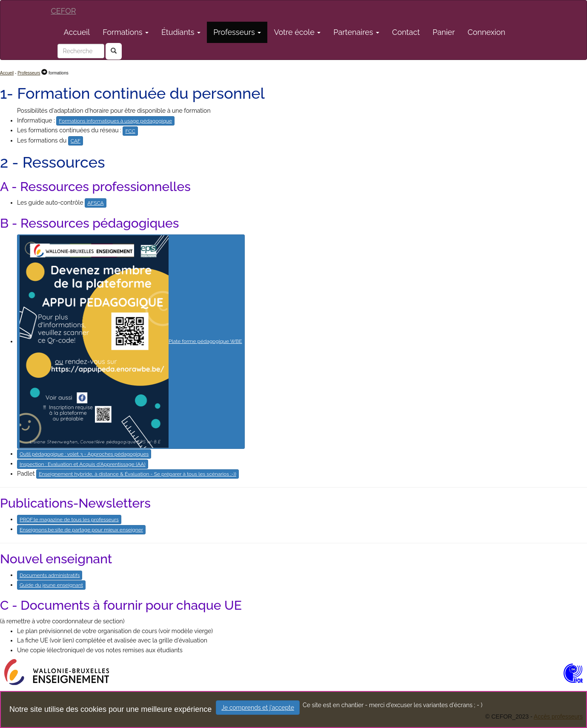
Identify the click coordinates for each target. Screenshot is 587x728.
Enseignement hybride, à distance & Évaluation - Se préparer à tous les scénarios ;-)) (137, 474)
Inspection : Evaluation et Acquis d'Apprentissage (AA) (83, 464)
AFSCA (96, 203)
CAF (76, 141)
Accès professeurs (558, 717)
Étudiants (181, 32)
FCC (130, 131)
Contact (406, 32)
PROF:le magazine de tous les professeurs (69, 520)
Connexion (487, 32)
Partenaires (356, 32)
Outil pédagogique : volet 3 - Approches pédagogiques (84, 454)
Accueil (77, 32)
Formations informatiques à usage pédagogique (115, 121)
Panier (444, 32)
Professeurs (237, 32)
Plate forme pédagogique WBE (131, 342)
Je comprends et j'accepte (258, 708)
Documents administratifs (50, 575)
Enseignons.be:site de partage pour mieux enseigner (81, 530)
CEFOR (64, 11)
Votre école (297, 32)
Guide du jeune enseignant (51, 585)
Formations (126, 32)
